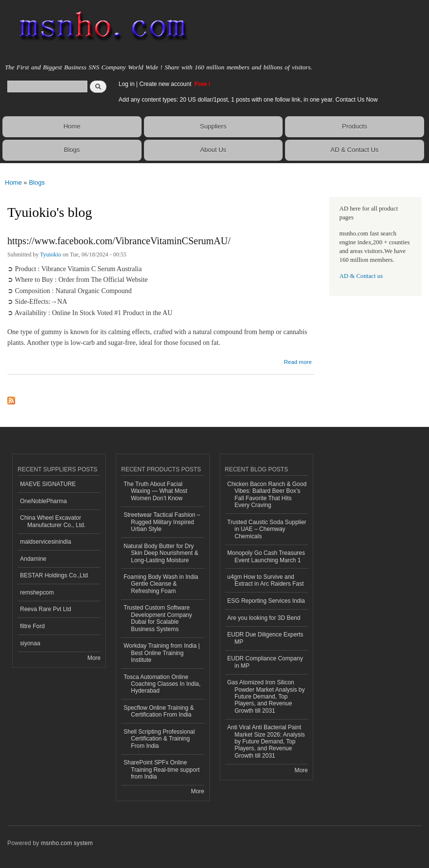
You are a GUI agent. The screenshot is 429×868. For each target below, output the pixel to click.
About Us (213, 150)
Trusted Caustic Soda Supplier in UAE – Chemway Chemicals (267, 529)
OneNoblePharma (43, 501)
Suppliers (213, 126)
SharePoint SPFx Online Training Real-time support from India (162, 770)
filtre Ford (32, 626)
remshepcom (37, 593)
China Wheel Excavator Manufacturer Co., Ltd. (53, 521)
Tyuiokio (51, 254)
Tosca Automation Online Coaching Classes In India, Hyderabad (162, 684)
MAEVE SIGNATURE (48, 484)
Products (355, 126)
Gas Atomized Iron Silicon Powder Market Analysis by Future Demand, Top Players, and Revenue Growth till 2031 (266, 697)
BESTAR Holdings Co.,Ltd (54, 575)
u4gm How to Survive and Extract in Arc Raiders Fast (266, 580)
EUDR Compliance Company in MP (265, 662)
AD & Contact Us (354, 150)
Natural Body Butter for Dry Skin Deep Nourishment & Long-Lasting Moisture (161, 553)
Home (72, 126)
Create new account (166, 84)
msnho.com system (67, 843)
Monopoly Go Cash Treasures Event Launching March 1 (266, 556)
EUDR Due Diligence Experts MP (266, 638)
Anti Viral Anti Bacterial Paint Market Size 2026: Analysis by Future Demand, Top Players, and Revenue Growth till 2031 (266, 741)
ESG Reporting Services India (266, 601)
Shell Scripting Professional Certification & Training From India (159, 739)
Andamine (33, 559)
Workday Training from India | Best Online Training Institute (162, 653)
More (94, 658)
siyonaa (30, 643)
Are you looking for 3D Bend (264, 618)
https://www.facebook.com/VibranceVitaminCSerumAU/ (119, 241)
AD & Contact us (361, 276)
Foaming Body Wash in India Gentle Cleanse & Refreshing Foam (161, 584)
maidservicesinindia (46, 542)
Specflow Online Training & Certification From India (159, 711)
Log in (127, 84)
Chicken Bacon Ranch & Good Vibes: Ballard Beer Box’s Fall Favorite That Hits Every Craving (267, 495)
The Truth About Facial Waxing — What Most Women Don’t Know (155, 491)
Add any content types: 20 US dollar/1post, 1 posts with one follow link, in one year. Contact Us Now (248, 100)
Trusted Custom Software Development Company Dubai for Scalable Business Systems (158, 618)
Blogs (72, 150)
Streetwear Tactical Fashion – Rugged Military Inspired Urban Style (162, 522)
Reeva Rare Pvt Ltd (46, 609)
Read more (298, 361)
